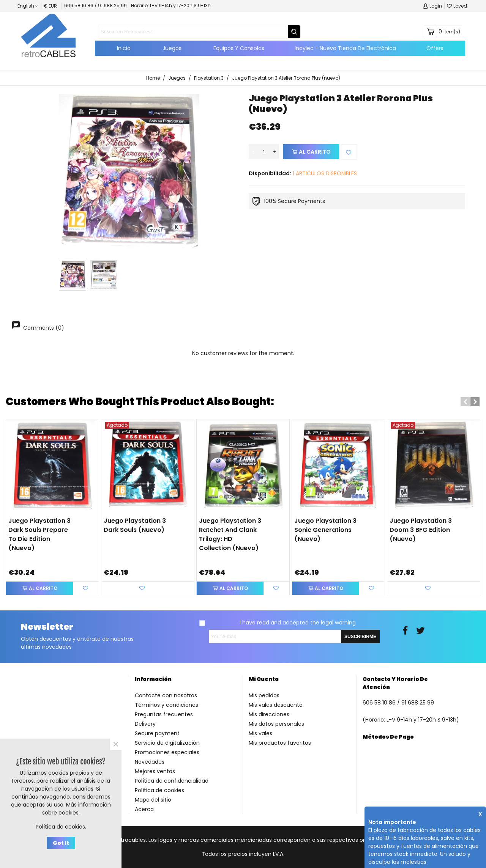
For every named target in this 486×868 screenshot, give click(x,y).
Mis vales (260, 733)
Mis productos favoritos (280, 743)
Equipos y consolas (239, 48)
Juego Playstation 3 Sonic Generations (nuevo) (325, 530)
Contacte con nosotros (166, 695)
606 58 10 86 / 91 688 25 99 (95, 6)
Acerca (144, 809)
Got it (61, 843)
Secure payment (157, 733)
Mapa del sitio (153, 800)
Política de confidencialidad (172, 781)
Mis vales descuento (276, 705)
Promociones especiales (167, 752)
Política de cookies (159, 790)
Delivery (145, 724)
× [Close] (116, 744)
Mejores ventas (155, 771)
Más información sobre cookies (77, 809)
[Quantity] (264, 152)
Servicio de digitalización (167, 743)
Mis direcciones (269, 714)
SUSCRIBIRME (360, 637)
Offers (435, 48)
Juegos (172, 48)
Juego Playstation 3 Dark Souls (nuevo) (135, 525)
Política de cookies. (61, 827)
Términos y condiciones (166, 705)
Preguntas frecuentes (164, 714)
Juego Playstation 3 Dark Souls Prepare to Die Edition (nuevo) (39, 534)
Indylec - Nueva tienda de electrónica (345, 48)
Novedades (150, 762)
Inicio (124, 48)
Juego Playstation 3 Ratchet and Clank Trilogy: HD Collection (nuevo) (230, 534)
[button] (465, 402)
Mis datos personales (276, 724)
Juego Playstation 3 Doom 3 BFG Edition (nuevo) (421, 530)
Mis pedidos (264, 695)
